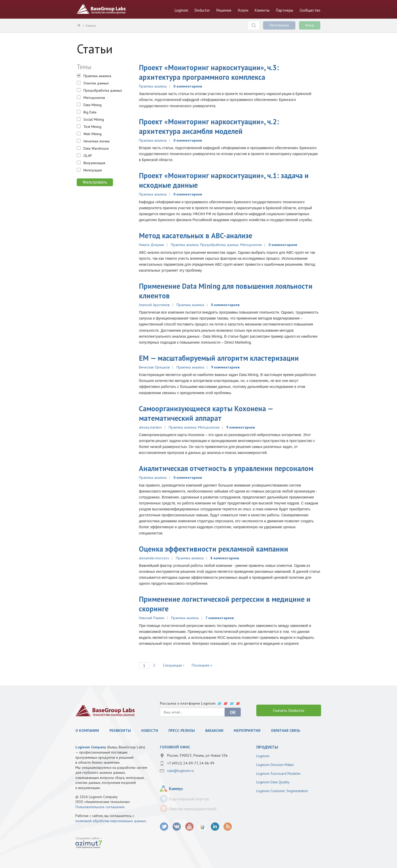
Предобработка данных (103, 90)
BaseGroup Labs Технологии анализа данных (101, 9)
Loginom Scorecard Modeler (279, 773)
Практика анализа (97, 76)
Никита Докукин (151, 245)
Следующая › (173, 665)
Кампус (91, 26)
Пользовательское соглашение (100, 807)
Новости (150, 730)
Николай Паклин (152, 618)
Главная (79, 25)
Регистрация (279, 25)
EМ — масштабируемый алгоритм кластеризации (219, 358)
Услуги (243, 10)
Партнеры (285, 10)
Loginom (181, 10)
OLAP (88, 156)
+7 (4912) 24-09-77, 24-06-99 (191, 763)
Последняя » (202, 665)
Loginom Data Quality (273, 782)
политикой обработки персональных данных (111, 821)
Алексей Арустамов (154, 305)
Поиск (254, 25)
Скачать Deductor (289, 710)
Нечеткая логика (97, 141)
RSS (228, 827)
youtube (190, 827)
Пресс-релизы (182, 730)
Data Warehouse (96, 148)
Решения (224, 10)
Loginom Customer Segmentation (282, 791)
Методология (94, 98)
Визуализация (94, 163)
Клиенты (262, 10)
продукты (267, 747)
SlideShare (202, 827)
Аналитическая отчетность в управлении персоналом (226, 468)
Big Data (90, 112)
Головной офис (175, 747)
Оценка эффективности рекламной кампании (214, 549)
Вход (310, 25)
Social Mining (94, 119)
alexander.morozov (154, 558)
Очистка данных (96, 83)
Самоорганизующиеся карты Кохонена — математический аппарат (206, 413)
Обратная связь (285, 730)
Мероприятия (247, 730)
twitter (164, 827)
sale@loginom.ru (180, 771)
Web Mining (93, 134)
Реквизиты (120, 730)
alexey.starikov (150, 427)
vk (177, 827)
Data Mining (93, 105)
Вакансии (214, 730)
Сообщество (310, 10)
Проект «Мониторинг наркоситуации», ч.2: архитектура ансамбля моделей (209, 126)
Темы (84, 67)
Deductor (202, 10)
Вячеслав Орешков (154, 367)
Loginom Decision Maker (275, 765)
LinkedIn (215, 827)
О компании (87, 730)
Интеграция (93, 170)
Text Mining (92, 127)
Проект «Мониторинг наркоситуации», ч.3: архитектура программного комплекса (209, 72)
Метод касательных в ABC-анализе (196, 236)
